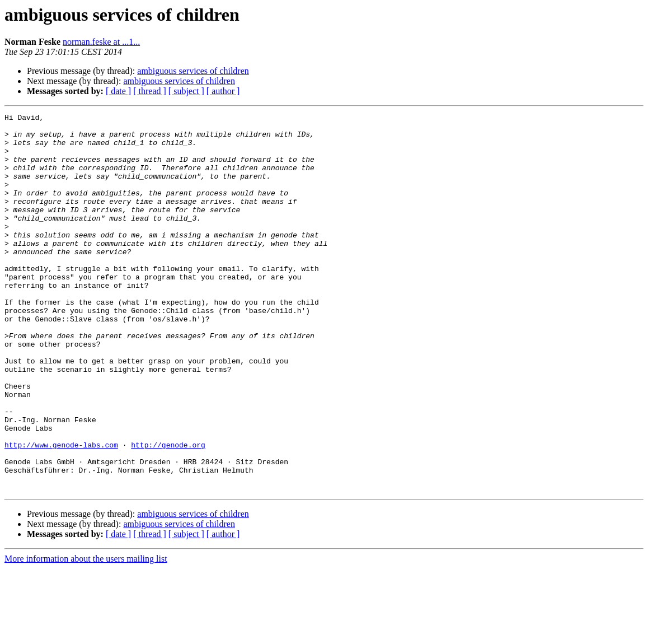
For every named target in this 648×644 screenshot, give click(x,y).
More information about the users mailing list (86, 634)
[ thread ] (150, 91)
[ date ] (118, 91)
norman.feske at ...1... (101, 42)
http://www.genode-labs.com (61, 512)
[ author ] (223, 91)
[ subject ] (186, 91)
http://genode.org (168, 512)
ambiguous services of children (193, 71)
